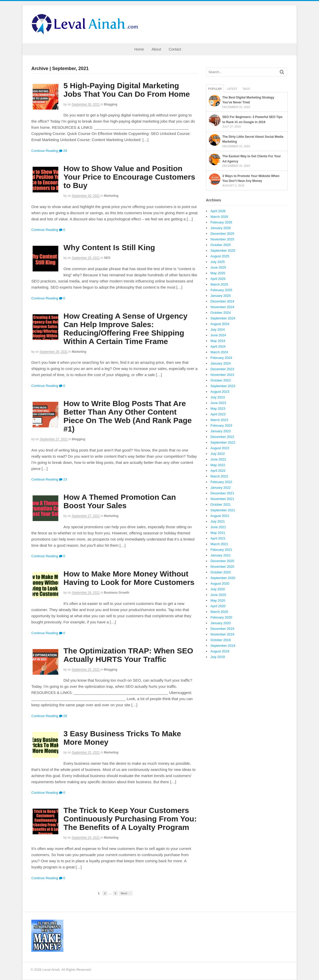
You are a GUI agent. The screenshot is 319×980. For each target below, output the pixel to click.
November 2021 (223, 499)
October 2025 (221, 245)
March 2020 (219, 612)
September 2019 (223, 646)
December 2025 (223, 234)
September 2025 (223, 251)
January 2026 (221, 228)
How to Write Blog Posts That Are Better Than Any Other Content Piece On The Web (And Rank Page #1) (128, 416)
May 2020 (218, 600)
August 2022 (220, 448)
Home (139, 49)
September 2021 (223, 510)
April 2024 (218, 346)
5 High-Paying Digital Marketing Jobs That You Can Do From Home (127, 90)
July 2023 (218, 397)
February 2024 (222, 358)
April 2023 (218, 414)
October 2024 (221, 313)
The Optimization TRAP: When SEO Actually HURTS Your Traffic (128, 655)
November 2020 (223, 567)
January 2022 (221, 488)
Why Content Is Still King (109, 247)
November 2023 (223, 375)
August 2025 (220, 256)
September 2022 (223, 442)
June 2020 (218, 595)
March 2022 (219, 476)
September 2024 (223, 318)
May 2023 (218, 409)
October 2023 (221, 380)
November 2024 (223, 307)
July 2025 (218, 262)
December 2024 (223, 301)
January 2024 (221, 363)
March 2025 (219, 284)
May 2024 (218, 341)
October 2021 (221, 504)
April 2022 (218, 471)
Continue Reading (45, 151)
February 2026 (222, 222)
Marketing (111, 196)
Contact (175, 49)
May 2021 (218, 533)
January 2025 (221, 296)
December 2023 (223, 369)
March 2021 (219, 544)
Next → (126, 893)
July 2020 (218, 589)
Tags (246, 89)
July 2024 (218, 330)
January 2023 (221, 431)
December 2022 (223, 437)
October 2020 (221, 572)
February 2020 (222, 617)
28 (63, 716)
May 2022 (218, 465)
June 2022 (218, 459)
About (156, 49)
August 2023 (220, 392)
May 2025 (218, 273)
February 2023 (222, 425)
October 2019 (221, 640)
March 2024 (219, 352)
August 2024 (220, 324)
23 (63, 479)
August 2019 (220, 651)
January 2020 (221, 623)
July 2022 (218, 454)
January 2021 (221, 555)
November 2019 (223, 634)
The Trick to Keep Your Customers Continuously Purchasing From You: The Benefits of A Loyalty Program (130, 819)
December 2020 (223, 561)
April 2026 (218, 211)
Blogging (111, 104)
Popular (215, 89)
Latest (232, 89)
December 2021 (223, 493)
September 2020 (223, 578)
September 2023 (223, 386)
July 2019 (218, 657)
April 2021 (218, 538)
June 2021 (218, 527)
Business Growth (117, 593)
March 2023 (219, 420)
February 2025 (222, 290)
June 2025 (218, 267)
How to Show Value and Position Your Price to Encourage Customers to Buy (129, 177)
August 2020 (220, 584)
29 (63, 151)
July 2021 (218, 521)
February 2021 (222, 550)
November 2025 (223, 239)
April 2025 (218, 279)
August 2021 (220, 516)
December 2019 (223, 629)
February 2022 (222, 482)
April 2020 (218, 606)
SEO (107, 258)
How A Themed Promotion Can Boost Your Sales (120, 501)
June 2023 (218, 403)
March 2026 (219, 217)
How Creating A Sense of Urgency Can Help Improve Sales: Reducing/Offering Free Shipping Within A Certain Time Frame (125, 329)
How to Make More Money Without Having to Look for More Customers (129, 578)
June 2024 (218, 335)
